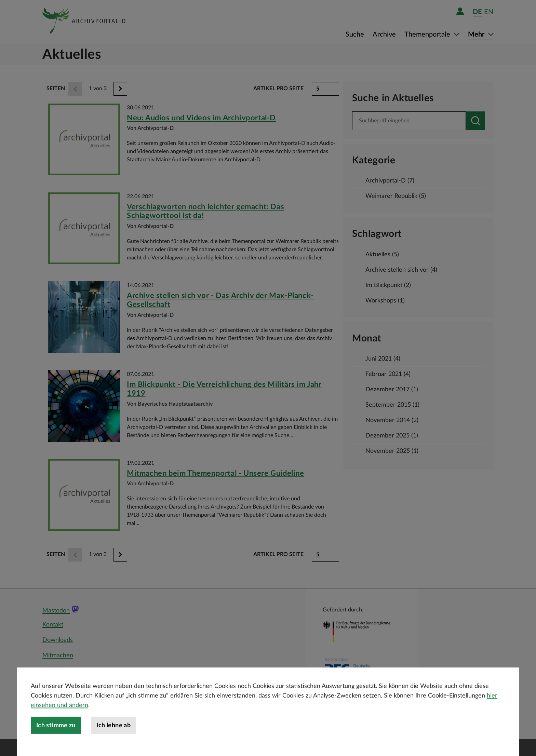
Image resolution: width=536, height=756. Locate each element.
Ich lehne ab (114, 744)
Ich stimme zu (56, 744)
